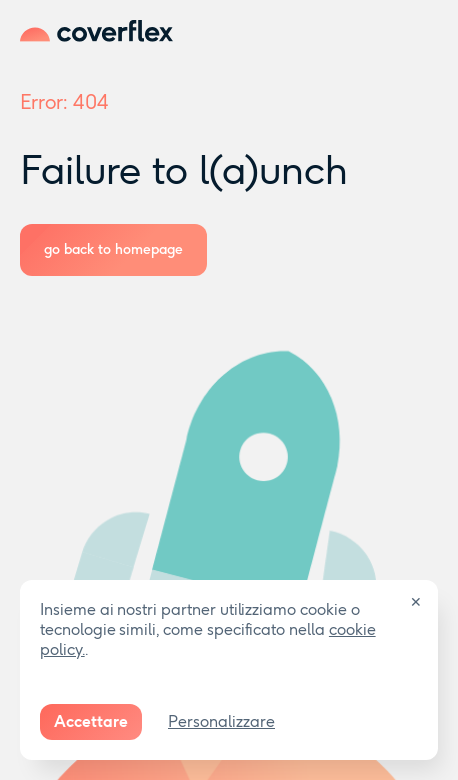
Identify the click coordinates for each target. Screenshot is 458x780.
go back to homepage (113, 249)
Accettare (91, 721)
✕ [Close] (416, 602)
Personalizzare (221, 721)
